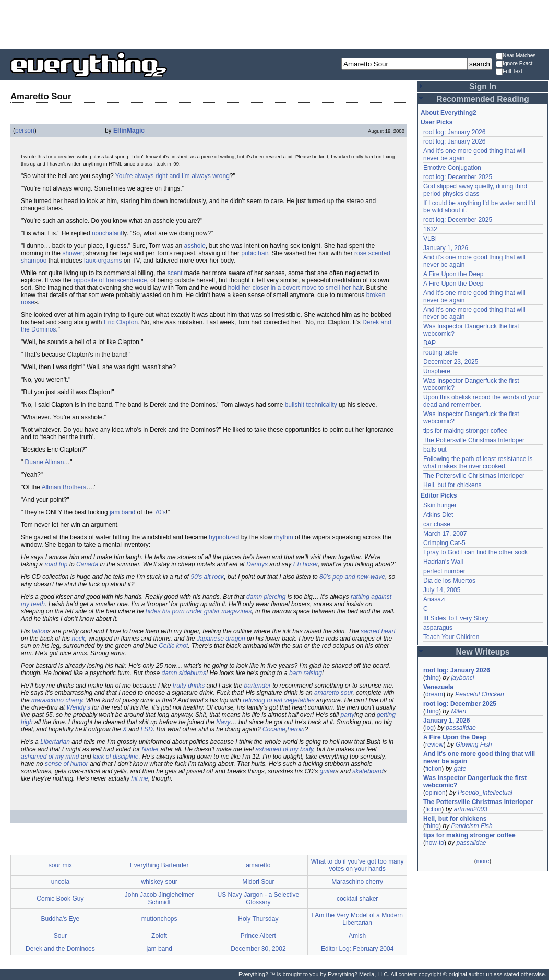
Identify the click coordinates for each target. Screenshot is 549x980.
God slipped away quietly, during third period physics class (475, 190)
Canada (87, 564)
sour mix (60, 865)
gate (460, 769)
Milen (458, 711)
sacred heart (378, 631)
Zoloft (159, 936)
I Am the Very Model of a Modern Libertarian (357, 919)
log (429, 728)
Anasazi (434, 599)
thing (432, 678)
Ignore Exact (514, 64)
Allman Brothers (64, 487)
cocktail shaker (357, 899)
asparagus (438, 628)
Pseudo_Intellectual (485, 793)
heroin (296, 729)
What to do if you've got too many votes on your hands (357, 865)
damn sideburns (184, 673)
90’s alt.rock (207, 577)
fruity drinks (189, 686)
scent (175, 273)
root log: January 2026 (454, 132)
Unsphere (437, 371)
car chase (437, 524)
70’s (160, 512)
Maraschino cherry (357, 882)
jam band (122, 512)
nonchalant (107, 233)
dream (434, 694)
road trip (56, 564)
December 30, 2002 (258, 949)
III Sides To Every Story (456, 618)
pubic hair (254, 253)
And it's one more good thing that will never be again (479, 758)
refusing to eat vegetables (278, 700)
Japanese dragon (221, 639)
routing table (440, 352)
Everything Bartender (159, 865)
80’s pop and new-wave (352, 577)
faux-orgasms (103, 261)
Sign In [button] (483, 86)
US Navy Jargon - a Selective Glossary (259, 899)
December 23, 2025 (451, 362)
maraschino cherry (57, 700)
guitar (328, 771)
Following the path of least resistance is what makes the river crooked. (478, 463)
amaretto (258, 865)
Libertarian (55, 742)
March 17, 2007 (445, 534)
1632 (430, 229)
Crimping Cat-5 (444, 543)
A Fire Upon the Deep (453, 274)
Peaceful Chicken (479, 694)
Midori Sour (258, 882)
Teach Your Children (451, 637)
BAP (429, 343)
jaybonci (462, 678)
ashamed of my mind (50, 757)
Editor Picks (439, 495)
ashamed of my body (285, 749)
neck (78, 639)
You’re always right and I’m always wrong (172, 176)
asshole (194, 246)
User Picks (437, 122)
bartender (258, 686)
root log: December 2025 (458, 177)
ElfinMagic (129, 131)
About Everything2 (449, 113)
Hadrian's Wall (443, 562)
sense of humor (67, 764)
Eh (297, 564)
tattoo (40, 631)
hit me (140, 778)
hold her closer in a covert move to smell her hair (295, 288)
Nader (150, 749)
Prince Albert (258, 936)
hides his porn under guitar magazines (199, 611)
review (434, 745)
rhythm (284, 537)
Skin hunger (440, 505)
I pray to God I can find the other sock (475, 552)
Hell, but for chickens (452, 485)
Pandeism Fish (472, 826)
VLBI (430, 239)
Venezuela (438, 687)
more (482, 861)
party (348, 715)
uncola (60, 882)
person (25, 131)
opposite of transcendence (110, 280)
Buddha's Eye (61, 919)
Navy (223, 722)
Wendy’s (78, 707)
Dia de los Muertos (449, 581)
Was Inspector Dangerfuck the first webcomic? (475, 782)
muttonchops (159, 919)
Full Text (509, 72)
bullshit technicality (311, 405)
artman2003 (471, 809)
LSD (147, 729)
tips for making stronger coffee (465, 431)
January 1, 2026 (446, 248)
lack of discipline (116, 757)
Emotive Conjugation (452, 168)
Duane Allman (45, 462)
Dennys (257, 564)
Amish (357, 936)
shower (72, 253)
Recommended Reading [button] (483, 99)
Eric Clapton (121, 322)
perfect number (444, 571)
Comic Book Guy (60, 899)
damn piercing (266, 597)
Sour (60, 936)
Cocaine (274, 729)
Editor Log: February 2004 (357, 949)
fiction (433, 769)
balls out (435, 450)
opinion (435, 793)
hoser (310, 564)
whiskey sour (159, 882)
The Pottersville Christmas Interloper (474, 440)
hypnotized (224, 537)
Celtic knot (173, 646)
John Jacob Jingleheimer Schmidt (159, 899)
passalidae (461, 728)
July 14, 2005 (442, 590)
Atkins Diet (438, 515)
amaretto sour (333, 693)
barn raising (306, 673)
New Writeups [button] (483, 652)
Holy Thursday (258, 919)
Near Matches (516, 56)
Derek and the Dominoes (60, 949)
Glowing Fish (474, 745)
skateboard (368, 771)
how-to (435, 843)
